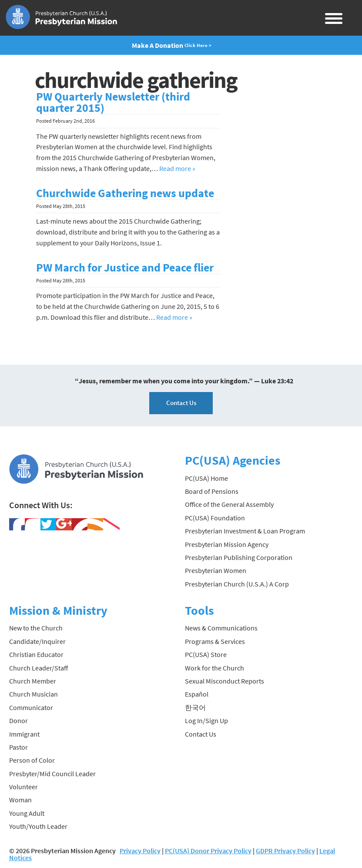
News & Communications (221, 628)
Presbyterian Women (216, 570)
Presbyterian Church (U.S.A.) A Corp (237, 584)
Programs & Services (215, 641)
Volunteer (23, 787)
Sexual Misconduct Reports (225, 681)
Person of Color (32, 760)
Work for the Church (215, 668)
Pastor (18, 747)
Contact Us (181, 403)
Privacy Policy (140, 851)
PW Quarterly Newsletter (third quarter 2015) (113, 102)
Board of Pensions (212, 491)
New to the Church (36, 628)
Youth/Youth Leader (38, 826)
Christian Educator (36, 654)
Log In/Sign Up (206, 721)
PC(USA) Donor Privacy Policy (208, 851)
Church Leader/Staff (39, 668)
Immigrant (24, 734)
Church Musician (34, 694)
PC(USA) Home (206, 478)
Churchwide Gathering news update (125, 193)
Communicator (31, 707)
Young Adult (27, 813)
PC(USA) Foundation (215, 518)
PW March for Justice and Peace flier (125, 268)
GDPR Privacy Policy (285, 851)
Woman (20, 800)
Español (197, 694)
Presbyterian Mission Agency (227, 544)
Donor (18, 721)
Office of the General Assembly (229, 504)
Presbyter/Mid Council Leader (52, 774)
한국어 (195, 707)
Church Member (33, 681)
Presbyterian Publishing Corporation (239, 557)
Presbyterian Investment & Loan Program (245, 531)
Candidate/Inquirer (37, 641)
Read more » (177, 168)
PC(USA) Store (206, 654)
